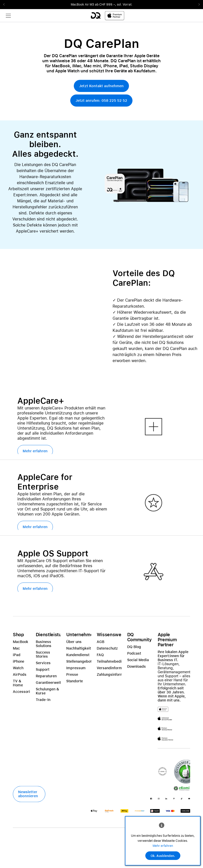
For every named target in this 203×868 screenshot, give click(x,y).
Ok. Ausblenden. (163, 856)
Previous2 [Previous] (6, 5)
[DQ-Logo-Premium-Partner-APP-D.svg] (108, 15)
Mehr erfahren (163, 846)
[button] (101, 86)
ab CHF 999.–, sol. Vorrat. (114, 5)
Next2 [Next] (197, 5)
